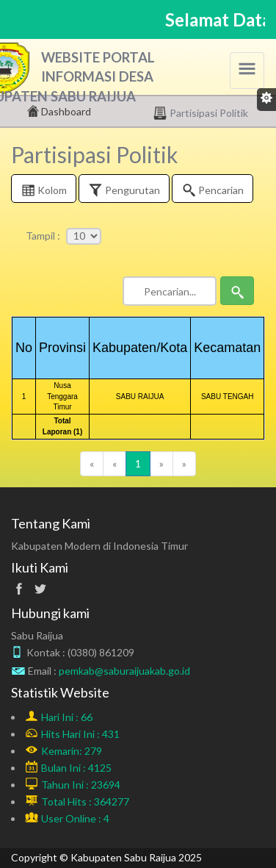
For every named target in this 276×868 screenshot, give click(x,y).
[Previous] (92, 464)
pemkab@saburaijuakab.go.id (124, 671)
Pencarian (213, 192)
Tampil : (43, 236)
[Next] (161, 464)
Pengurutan (124, 192)
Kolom (44, 192)
